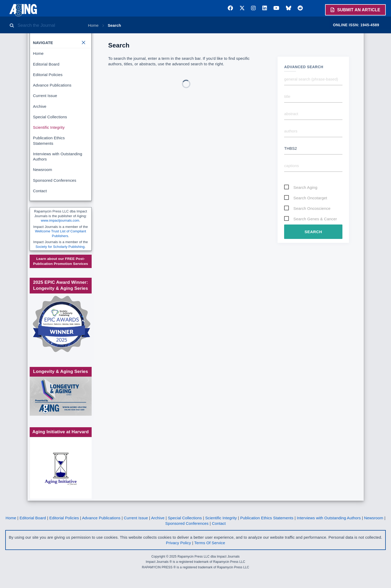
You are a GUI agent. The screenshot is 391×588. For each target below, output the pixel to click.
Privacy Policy (178, 543)
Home (93, 25)
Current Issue (45, 96)
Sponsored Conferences (55, 180)
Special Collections (50, 117)
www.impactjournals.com (60, 220)
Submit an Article (355, 10)
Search (114, 25)
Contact (40, 191)
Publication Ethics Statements (49, 140)
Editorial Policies (48, 75)
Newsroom (43, 170)
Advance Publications (52, 85)
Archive (40, 106)
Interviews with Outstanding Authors (58, 156)
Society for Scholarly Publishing (60, 247)
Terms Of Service (210, 543)
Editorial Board (46, 64)
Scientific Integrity (49, 127)
